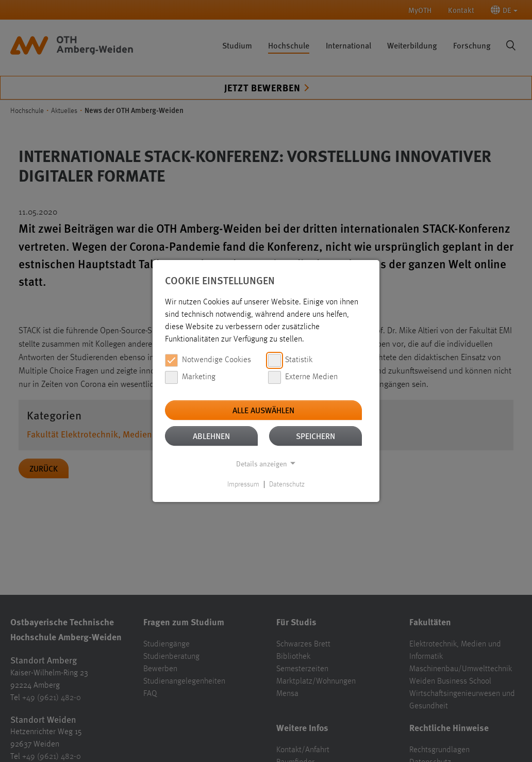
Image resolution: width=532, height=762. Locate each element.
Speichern (315, 436)
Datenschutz (287, 484)
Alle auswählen (263, 410)
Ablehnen (211, 436)
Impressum (243, 484)
